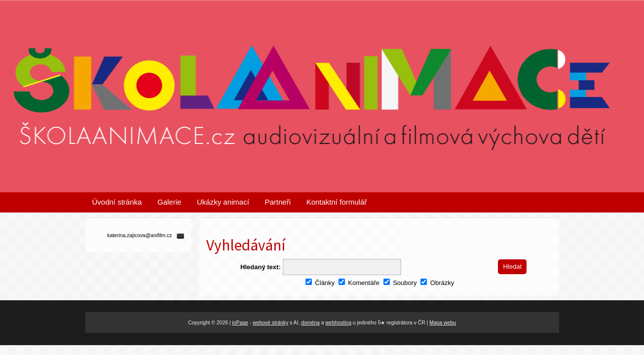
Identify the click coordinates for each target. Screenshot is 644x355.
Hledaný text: (261, 267)
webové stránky (270, 323)
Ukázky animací (223, 202)
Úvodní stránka (117, 202)
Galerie (169, 202)
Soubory (400, 283)
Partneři (278, 202)
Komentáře (359, 283)
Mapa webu (443, 323)
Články (320, 283)
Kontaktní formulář (337, 202)
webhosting (338, 323)
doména (310, 323)
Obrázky (437, 283)
